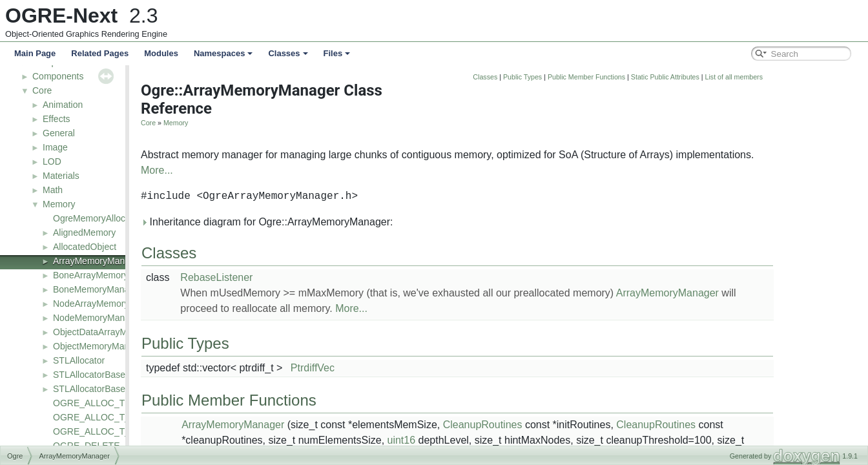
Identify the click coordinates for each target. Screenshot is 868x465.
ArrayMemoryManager (98, 261)
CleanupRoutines (567, 425)
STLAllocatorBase (89, 375)
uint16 (486, 440)
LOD (52, 161)
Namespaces (223, 53)
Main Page (35, 53)
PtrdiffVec (397, 368)
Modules (161, 53)
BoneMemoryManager (98, 289)
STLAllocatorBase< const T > (112, 389)
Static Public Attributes (749, 77)
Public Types (606, 77)
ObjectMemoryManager (100, 346)
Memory (59, 204)
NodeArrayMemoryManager (109, 304)
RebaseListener (300, 277)
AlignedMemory (84, 232)
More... (241, 170)
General (59, 133)
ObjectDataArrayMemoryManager (120, 332)
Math (53, 190)
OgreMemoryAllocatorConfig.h (114, 218)
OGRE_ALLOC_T (89, 403)
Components (58, 76)
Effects (57, 119)
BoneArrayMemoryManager (108, 275)
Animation (63, 105)
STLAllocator (79, 360)
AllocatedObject (85, 247)
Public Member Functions (670, 77)
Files (337, 53)
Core (42, 90)
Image (55, 147)
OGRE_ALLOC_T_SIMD (103, 431)
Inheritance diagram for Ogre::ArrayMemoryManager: (351, 222)
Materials (61, 176)
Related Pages (100, 53)
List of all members (818, 77)
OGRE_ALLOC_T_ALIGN (105, 417)
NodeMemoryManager (98, 318)
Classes (288, 53)
